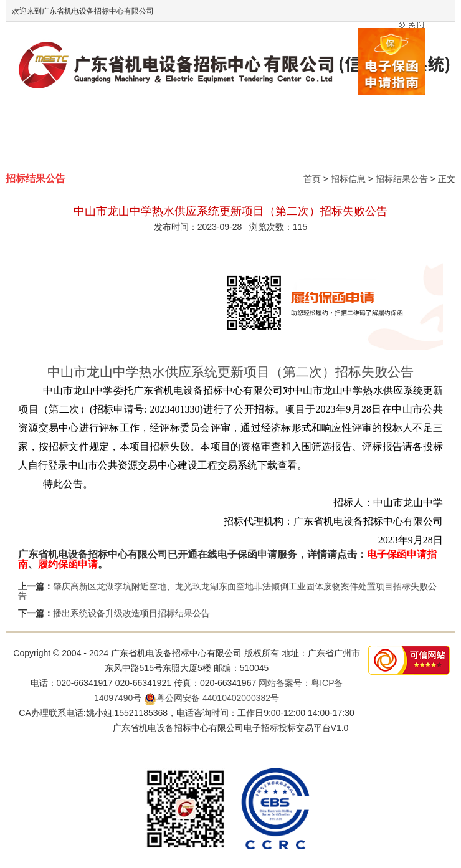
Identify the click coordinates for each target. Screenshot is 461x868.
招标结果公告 (402, 179)
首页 (312, 179)
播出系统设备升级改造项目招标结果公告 (131, 613)
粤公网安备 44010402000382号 (211, 698)
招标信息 (348, 179)
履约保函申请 (68, 564)
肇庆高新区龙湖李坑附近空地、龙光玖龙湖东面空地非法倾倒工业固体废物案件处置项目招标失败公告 (227, 591)
